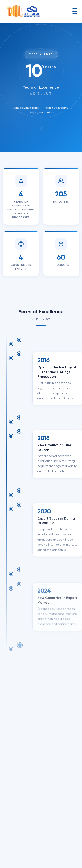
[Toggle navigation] (75, 11)
